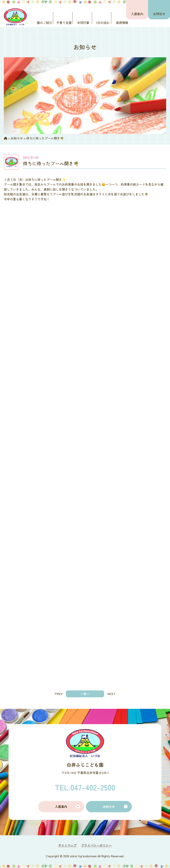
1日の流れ (103, 23)
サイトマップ (67, 845)
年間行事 (83, 23)
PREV (59, 694)
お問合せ (159, 14)
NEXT (111, 694)
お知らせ (109, 807)
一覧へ (85, 694)
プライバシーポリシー (96, 845)
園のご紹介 (45, 23)
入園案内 (137, 14)
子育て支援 (64, 23)
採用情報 (122, 23)
